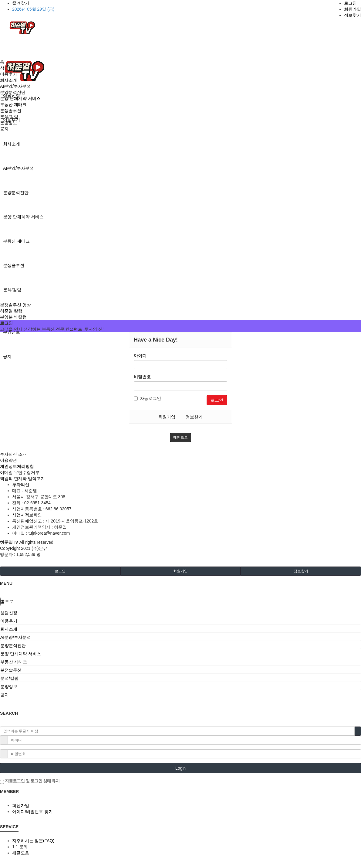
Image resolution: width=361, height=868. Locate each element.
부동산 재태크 (16, 241)
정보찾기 (353, 15)
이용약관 (8, 460)
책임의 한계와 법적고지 (22, 478)
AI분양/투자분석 (18, 168)
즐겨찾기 (21, 3)
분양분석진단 (16, 192)
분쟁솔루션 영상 (15, 305)
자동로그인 (147, 398)
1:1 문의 (20, 847)
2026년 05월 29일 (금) (33, 9)
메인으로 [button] (180, 437)
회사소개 (12, 144)
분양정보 (12, 332)
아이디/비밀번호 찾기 (32, 812)
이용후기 (8, 74)
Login (180, 768)
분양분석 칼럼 (13, 317)
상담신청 (8, 68)
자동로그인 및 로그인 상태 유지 (30, 781)
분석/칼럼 (12, 290)
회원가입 (353, 9)
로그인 (350, 3)
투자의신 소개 (13, 454)
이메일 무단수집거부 (20, 472)
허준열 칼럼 (11, 311)
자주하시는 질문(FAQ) (33, 841)
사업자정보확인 (27, 515)
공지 (7, 356)
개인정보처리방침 (17, 466)
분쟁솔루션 (14, 265)
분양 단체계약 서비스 (23, 217)
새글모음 (21, 853)
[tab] (180, 613)
